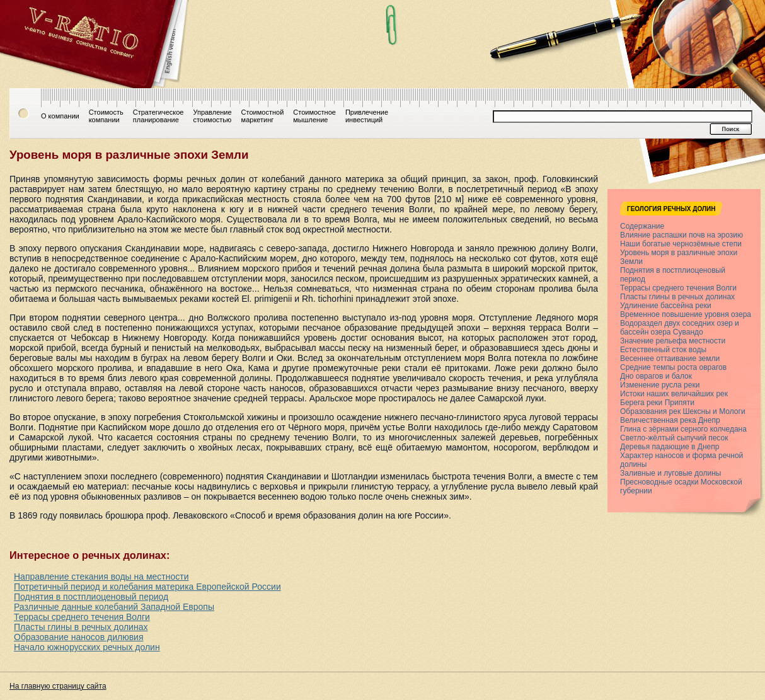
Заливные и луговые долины (670, 473)
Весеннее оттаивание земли (670, 359)
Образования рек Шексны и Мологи (683, 411)
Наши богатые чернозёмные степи (681, 244)
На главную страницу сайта (58, 686)
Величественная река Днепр (670, 420)
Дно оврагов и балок (656, 376)
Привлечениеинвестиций (367, 116)
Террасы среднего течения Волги (82, 617)
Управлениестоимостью (212, 116)
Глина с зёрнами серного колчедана (683, 429)
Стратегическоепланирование (158, 116)
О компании (60, 116)
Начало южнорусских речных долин (87, 647)
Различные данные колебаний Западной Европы (114, 607)
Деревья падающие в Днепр (670, 447)
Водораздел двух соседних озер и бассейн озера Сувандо (680, 328)
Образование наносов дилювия (78, 637)
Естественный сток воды (663, 350)
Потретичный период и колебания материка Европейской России (147, 587)
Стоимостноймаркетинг (263, 116)
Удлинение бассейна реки (666, 306)
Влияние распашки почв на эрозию (682, 235)
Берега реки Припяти (657, 403)
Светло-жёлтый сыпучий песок (674, 438)
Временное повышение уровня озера (686, 314)
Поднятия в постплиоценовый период (91, 597)
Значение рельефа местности (673, 341)
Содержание (642, 226)
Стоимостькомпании (106, 116)
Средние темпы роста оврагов (673, 367)
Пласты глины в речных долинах (81, 627)
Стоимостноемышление (314, 116)
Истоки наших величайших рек (674, 394)
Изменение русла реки (660, 385)
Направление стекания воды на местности (101, 577)
